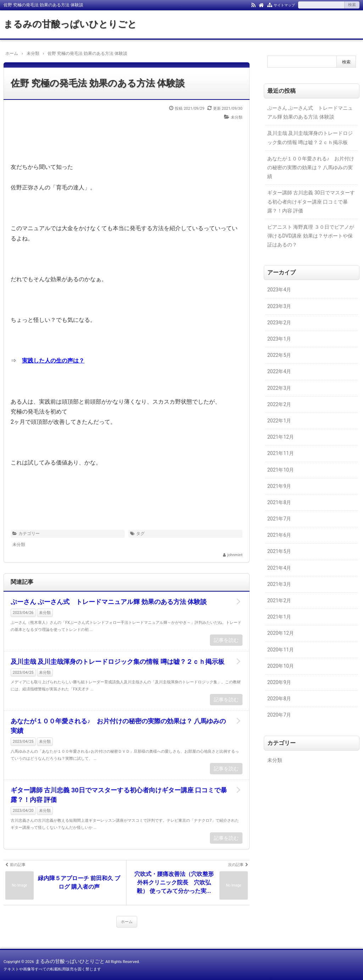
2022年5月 (279, 355)
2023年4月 (279, 290)
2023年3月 (279, 306)
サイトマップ (284, 5)
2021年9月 (279, 486)
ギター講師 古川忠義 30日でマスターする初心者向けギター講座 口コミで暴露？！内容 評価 (119, 795)
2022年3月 (279, 388)
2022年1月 (279, 421)
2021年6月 (279, 535)
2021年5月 (279, 551)
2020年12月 (281, 633)
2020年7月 (279, 715)
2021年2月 (279, 600)
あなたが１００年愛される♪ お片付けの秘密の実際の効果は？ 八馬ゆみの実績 (118, 726)
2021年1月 (279, 617)
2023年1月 (279, 339)
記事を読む (226, 640)
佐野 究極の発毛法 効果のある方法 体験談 (98, 83)
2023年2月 (279, 323)
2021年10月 (281, 470)
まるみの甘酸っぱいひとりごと (70, 24)
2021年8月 (279, 502)
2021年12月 (281, 437)
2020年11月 (281, 650)
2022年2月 (279, 404)
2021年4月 (279, 568)
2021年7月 (279, 519)
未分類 (237, 117)
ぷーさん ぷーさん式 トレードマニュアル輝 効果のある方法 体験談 (109, 602)
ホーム (127, 922)
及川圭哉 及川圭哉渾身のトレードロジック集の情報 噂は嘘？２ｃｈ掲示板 (118, 662)
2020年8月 (279, 699)
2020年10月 (281, 666)
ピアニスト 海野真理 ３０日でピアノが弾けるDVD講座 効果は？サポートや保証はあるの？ (311, 236)
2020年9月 (279, 682)
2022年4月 (279, 371)
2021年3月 (279, 584)
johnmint (235, 555)
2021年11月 (281, 453)
